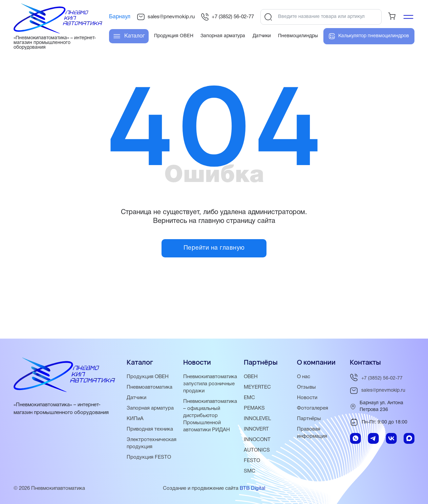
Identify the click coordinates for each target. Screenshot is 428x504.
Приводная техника (150, 429)
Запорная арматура (150, 408)
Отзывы (306, 387)
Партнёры (309, 419)
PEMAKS (254, 408)
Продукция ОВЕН (148, 377)
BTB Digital (252, 488)
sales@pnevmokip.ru (166, 17)
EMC (249, 398)
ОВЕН (251, 377)
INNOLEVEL (257, 419)
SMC (250, 471)
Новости (307, 398)
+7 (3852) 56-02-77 (227, 17)
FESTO (252, 461)
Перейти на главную (214, 248)
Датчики (136, 398)
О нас (304, 377)
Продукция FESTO (149, 457)
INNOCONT (257, 440)
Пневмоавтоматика (149, 387)
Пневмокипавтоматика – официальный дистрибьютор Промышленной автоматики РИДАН (210, 416)
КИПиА (135, 419)
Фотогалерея (313, 408)
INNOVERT (256, 429)
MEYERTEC (257, 387)
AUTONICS (257, 450)
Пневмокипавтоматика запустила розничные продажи (210, 384)
